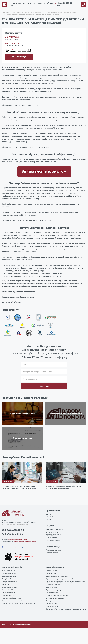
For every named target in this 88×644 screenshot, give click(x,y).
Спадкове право (52, 604)
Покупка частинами (53, 553)
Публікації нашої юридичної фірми (45, 12)
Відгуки (48, 514)
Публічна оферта (8, 595)
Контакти (49, 519)
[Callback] (84, 5)
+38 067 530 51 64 (12, 534)
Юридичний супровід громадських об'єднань (62, 579)
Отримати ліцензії (52, 532)
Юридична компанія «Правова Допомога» (17, 12)
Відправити (44, 386)
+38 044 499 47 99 (32, 357)
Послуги (8, 398)
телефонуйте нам (43, 284)
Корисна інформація (9, 573)
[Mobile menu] (4, 5)
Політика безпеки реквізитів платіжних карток (18, 604)
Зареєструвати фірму (53, 535)
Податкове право (52, 606)
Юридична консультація (54, 529)
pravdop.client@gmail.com (17, 539)
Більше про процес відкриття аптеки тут (19, 297)
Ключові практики (8, 571)
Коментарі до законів (9, 587)
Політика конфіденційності (11, 598)
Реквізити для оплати (53, 550)
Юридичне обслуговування (56, 590)
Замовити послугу (19, 57)
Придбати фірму (52, 537)
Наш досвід (6, 584)
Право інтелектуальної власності (58, 595)
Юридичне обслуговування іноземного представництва (66, 609)
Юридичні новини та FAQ (67, 12)
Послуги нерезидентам (10, 582)
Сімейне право (51, 573)
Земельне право (52, 587)
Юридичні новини (8, 593)
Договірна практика (53, 584)
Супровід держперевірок (55, 598)
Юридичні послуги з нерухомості (58, 576)
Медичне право (51, 571)
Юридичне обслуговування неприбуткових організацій (66, 582)
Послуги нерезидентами (55, 540)
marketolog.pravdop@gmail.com (25, 542)
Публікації (49, 517)
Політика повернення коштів (12, 601)
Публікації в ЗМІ (7, 590)
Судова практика (52, 593)
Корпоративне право (53, 601)
